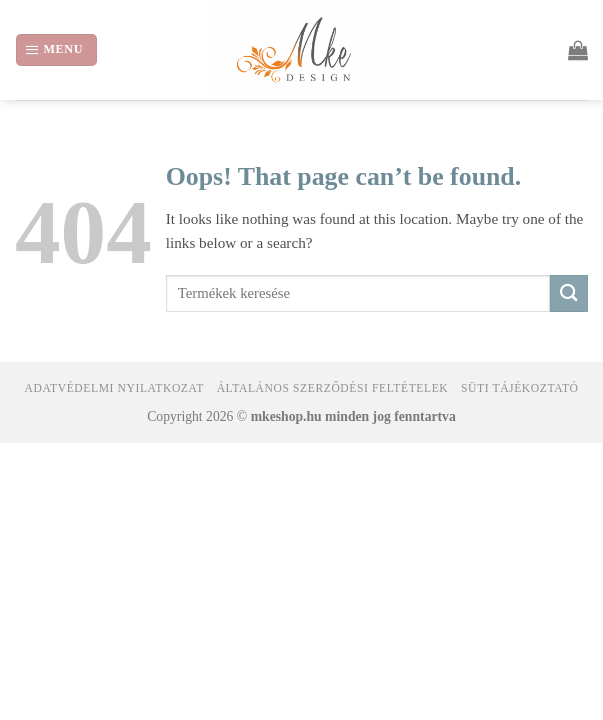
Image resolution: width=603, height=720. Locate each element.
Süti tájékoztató (519, 388)
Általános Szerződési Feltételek (333, 388)
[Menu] (56, 49)
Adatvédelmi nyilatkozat (113, 388)
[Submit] (569, 293)
